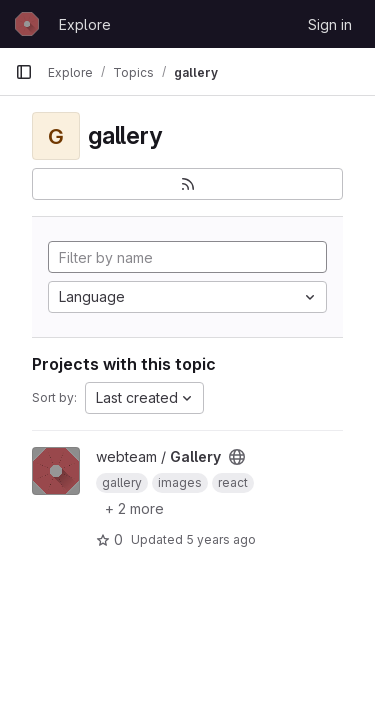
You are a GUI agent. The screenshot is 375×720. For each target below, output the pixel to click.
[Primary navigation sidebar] (24, 72)
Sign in (330, 24)
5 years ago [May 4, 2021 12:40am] (221, 539)
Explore (85, 24)
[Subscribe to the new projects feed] (187, 184)
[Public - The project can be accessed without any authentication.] (237, 457)
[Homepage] (27, 24)
